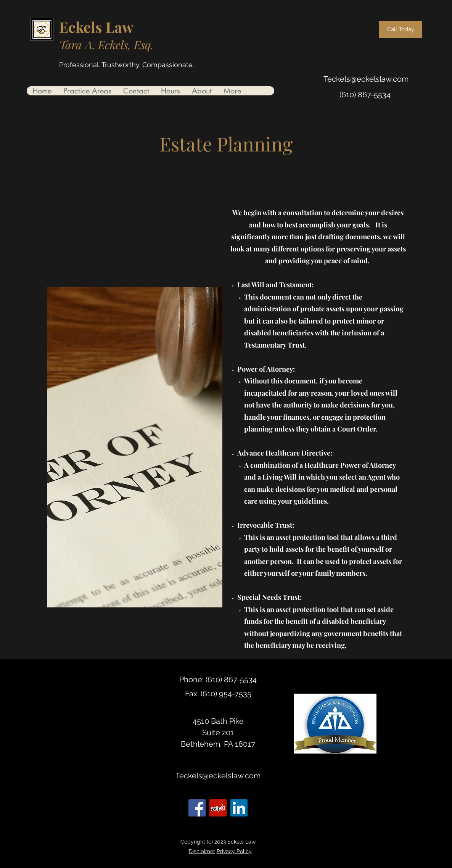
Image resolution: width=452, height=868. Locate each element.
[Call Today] (401, 30)
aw (124, 27)
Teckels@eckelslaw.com (366, 79)
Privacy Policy (234, 851)
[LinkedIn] (239, 808)
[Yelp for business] (218, 808)
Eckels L (87, 27)
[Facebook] (197, 808)
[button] (87, 91)
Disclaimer (202, 851)
